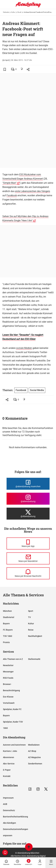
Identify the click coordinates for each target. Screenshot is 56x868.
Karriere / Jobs (10, 751)
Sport (31, 611)
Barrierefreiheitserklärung (15, 817)
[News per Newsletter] (28, 558)
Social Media (37, 390)
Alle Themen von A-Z (13, 659)
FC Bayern (8, 630)
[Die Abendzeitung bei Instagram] (28, 499)
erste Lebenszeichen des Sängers (33, 191)
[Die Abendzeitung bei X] (28, 514)
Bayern (6, 624)
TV (29, 617)
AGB (5, 804)
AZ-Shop (32, 751)
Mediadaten (34, 745)
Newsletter (8, 665)
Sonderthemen (35, 764)
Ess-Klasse (8, 697)
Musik (19, 12)
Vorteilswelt (9, 703)
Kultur (13, 12)
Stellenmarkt (34, 659)
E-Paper (7, 770)
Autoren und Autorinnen (14, 745)
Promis (6, 642)
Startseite (6, 12)
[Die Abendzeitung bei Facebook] (28, 484)
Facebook (12, 195)
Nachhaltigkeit (35, 636)
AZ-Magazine (34, 757)
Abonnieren (9, 757)
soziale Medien (24, 348)
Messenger (8, 672)
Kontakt (7, 776)
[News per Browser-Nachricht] (28, 573)
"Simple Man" (9, 183)
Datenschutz (9, 810)
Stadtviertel (9, 617)
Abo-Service (9, 764)
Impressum (8, 798)
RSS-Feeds (8, 678)
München (7, 611)
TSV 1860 (8, 636)
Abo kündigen (9, 823)
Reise (31, 630)
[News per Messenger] (28, 543)
